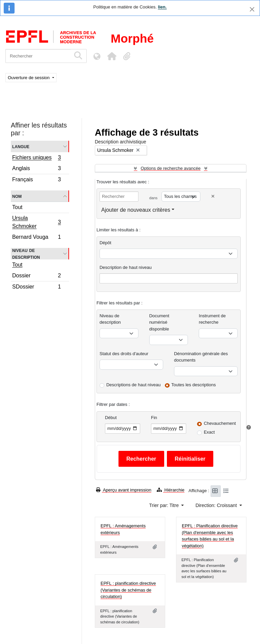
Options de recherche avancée (170, 168)
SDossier (36, 287)
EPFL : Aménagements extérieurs (123, 529)
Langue (21, 146)
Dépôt (105, 243)
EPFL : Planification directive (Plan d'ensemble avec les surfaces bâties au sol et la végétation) (210, 536)
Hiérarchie (171, 490)
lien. (162, 7)
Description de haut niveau (126, 267)
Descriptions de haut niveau (133, 385)
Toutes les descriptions (194, 385)
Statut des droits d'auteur (124, 354)
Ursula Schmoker (36, 222)
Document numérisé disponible (159, 322)
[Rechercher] (38, 56)
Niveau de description (26, 254)
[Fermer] (252, 9)
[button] (112, 56)
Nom (17, 196)
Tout (17, 207)
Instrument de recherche (212, 319)
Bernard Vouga (36, 238)
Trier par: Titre (165, 505)
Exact (209, 432)
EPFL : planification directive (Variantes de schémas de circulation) (128, 590)
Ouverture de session (29, 78)
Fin (154, 418)
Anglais (36, 169)
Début (111, 418)
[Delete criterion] (213, 196)
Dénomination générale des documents (201, 357)
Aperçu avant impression (124, 490)
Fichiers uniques (36, 158)
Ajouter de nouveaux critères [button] (136, 210)
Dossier (36, 277)
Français (36, 180)
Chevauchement (220, 423)
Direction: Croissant (217, 505)
